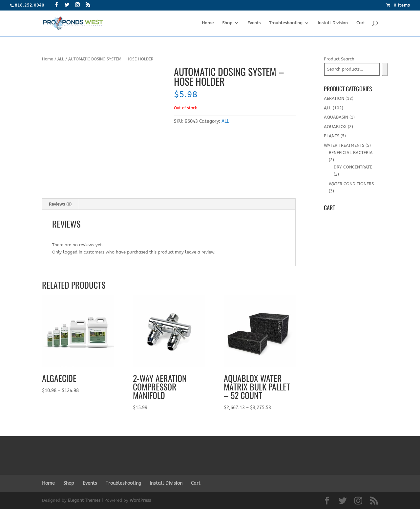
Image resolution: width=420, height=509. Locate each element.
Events (254, 23)
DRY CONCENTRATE (353, 167)
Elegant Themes (84, 500)
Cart (361, 23)
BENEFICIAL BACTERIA (351, 153)
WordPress (140, 500)
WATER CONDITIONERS (351, 184)
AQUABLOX (335, 127)
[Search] (385, 69)
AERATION (334, 98)
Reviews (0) (60, 204)
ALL (61, 59)
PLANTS (332, 136)
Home (208, 23)
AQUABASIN (336, 117)
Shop (227, 23)
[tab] (60, 204)
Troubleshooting (286, 23)
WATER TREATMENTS (344, 145)
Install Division (333, 23)
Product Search (339, 59)
